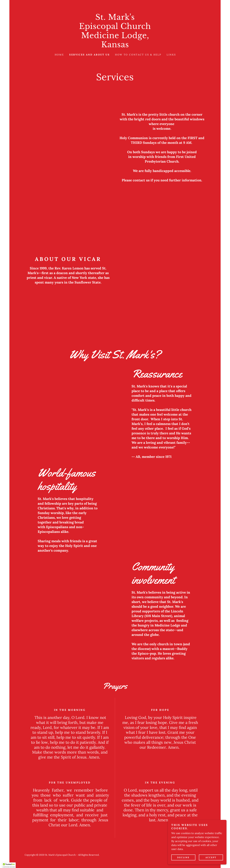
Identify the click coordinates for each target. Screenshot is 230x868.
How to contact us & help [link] (138, 55)
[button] (9, 865)
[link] (115, 46)
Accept (211, 857)
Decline (183, 857)
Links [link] (171, 55)
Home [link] (59, 55)
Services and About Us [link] (89, 55)
